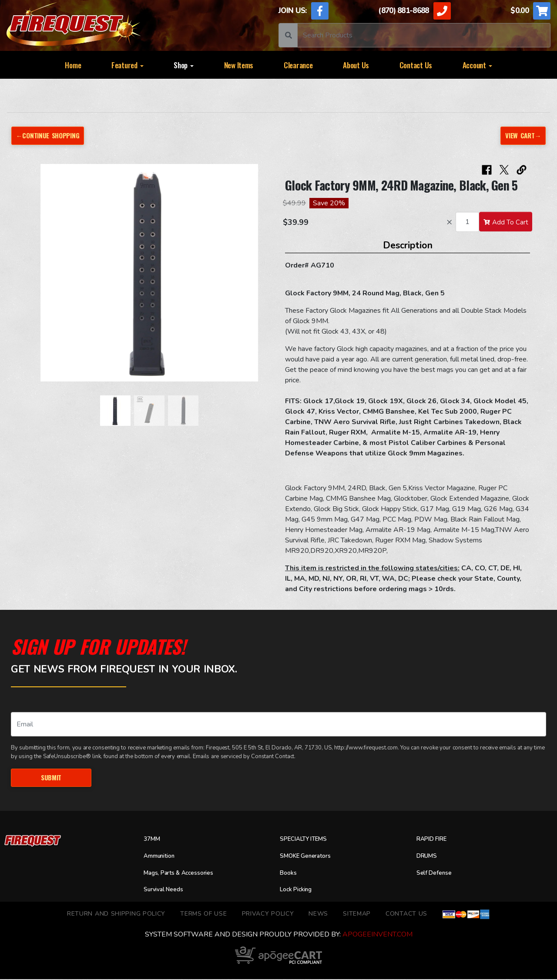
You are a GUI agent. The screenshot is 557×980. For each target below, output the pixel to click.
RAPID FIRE (435, 840)
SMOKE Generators (310, 857)
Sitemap (357, 915)
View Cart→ (522, 135)
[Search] (424, 35)
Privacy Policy (268, 915)
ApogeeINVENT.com (377, 935)
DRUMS (428, 857)
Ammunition (163, 857)
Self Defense (437, 874)
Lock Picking (299, 891)
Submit (51, 778)
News (318, 915)
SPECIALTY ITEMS (308, 840)
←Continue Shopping (51, 135)
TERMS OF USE (203, 915)
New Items (239, 65)
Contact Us (416, 65)
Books (289, 874)
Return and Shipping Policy (116, 915)
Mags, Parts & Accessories (185, 874)
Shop (184, 65)
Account (477, 65)
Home (73, 65)
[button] (36, 278)
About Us (356, 65)
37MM (153, 840)
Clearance (298, 65)
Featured (128, 65)
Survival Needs (167, 891)
